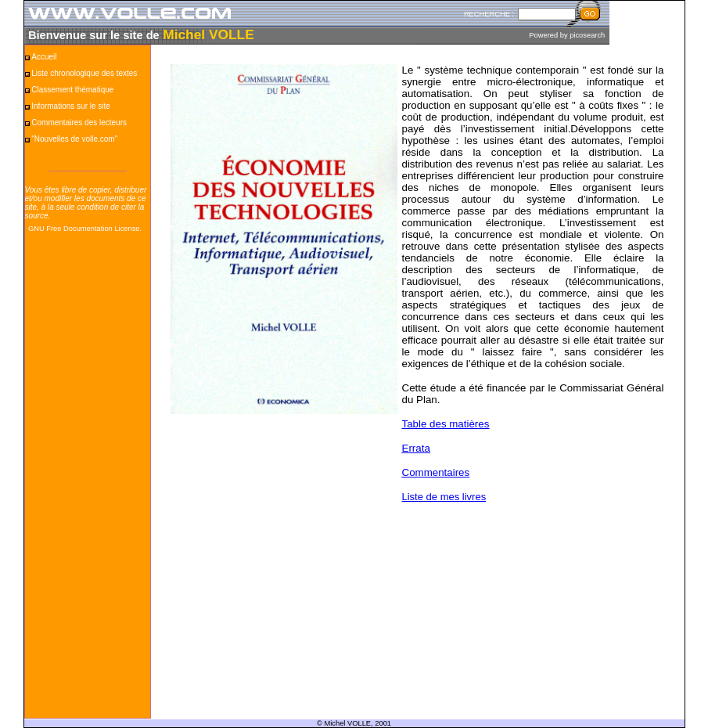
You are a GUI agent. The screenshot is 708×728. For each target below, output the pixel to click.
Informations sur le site (71, 106)
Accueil (44, 57)
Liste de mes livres (444, 497)
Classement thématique (72, 90)
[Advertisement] (88, 483)
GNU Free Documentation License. (85, 229)
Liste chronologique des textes (84, 73)
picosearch (587, 35)
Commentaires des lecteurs (79, 123)
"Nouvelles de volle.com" (74, 139)
